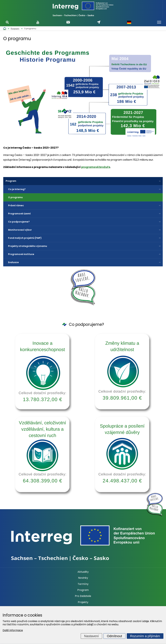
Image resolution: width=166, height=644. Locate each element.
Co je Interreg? (17, 189)
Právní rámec (16, 205)
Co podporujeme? (19, 222)
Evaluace (13, 262)
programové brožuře (96, 167)
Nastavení (91, 636)
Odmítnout (114, 636)
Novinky (83, 578)
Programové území (19, 214)
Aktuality (83, 572)
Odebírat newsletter (68, 22)
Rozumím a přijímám (145, 636)
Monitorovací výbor (20, 230)
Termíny (83, 584)
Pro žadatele (83, 596)
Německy (129, 22)
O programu (15, 197)
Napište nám (99, 22)
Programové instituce (21, 254)
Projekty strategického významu (28, 246)
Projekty (83, 602)
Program (11, 181)
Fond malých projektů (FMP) (25, 238)
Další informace (13, 630)
